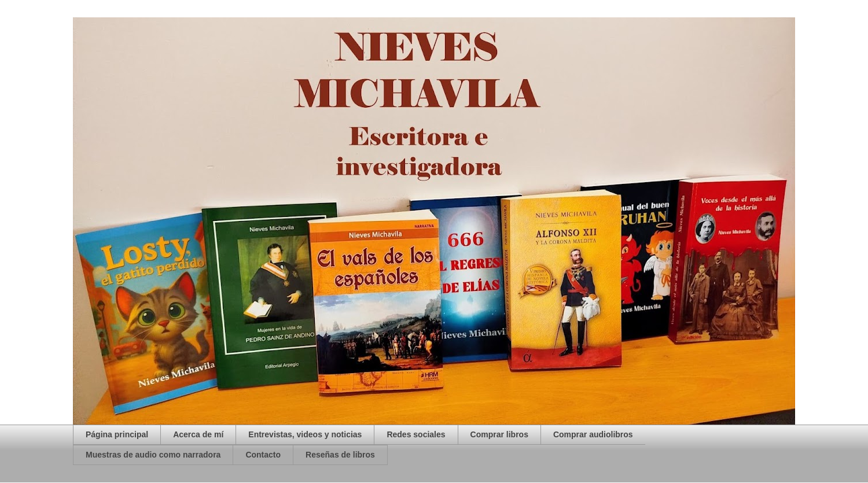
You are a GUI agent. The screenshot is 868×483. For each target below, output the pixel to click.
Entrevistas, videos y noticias (305, 434)
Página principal (117, 434)
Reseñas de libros (340, 455)
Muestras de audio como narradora (153, 455)
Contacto (263, 455)
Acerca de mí (198, 434)
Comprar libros (499, 434)
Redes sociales (416, 434)
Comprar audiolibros (593, 434)
